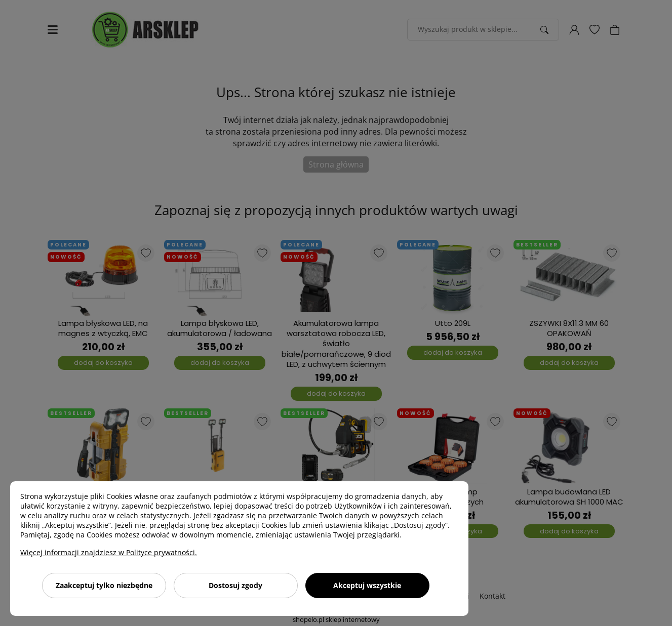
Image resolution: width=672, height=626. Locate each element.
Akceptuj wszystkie (367, 585)
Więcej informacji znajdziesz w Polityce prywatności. (109, 552)
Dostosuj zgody (235, 585)
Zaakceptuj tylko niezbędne (104, 585)
